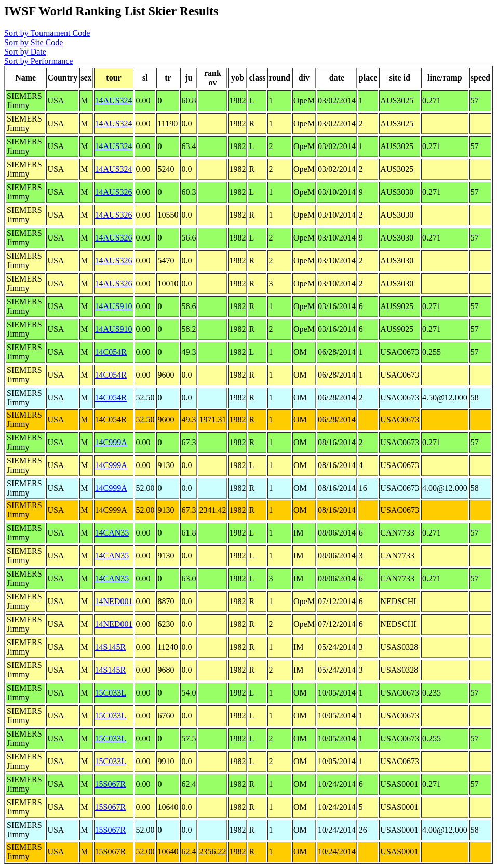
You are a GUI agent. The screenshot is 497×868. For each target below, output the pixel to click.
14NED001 (114, 601)
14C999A (111, 442)
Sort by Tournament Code (47, 33)
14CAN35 (112, 533)
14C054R (111, 352)
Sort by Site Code (33, 42)
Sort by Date (25, 52)
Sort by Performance (38, 61)
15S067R (111, 784)
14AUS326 (114, 192)
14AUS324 (114, 101)
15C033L (111, 693)
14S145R (111, 647)
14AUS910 (114, 306)
